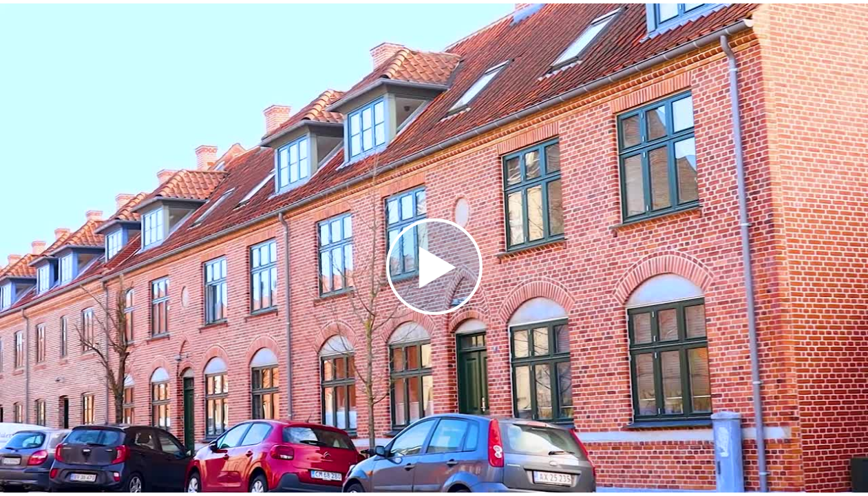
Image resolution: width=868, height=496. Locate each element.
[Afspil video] (434, 311)
